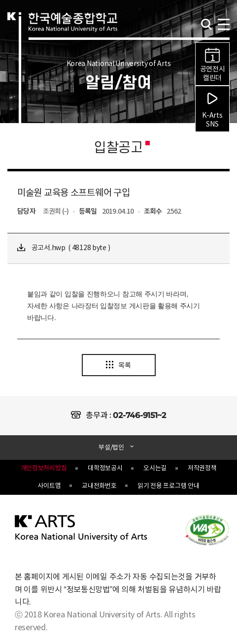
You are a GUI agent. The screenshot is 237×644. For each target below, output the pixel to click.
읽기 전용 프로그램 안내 (168, 486)
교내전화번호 (99, 486)
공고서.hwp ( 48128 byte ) (64, 248)
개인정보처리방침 (44, 468)
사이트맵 (49, 486)
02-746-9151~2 (139, 415)
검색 (206, 25)
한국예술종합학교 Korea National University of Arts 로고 (73, 32)
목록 (118, 365)
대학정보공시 (105, 468)
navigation (223, 23)
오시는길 (155, 468)
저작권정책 (202, 468)
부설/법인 (112, 448)
